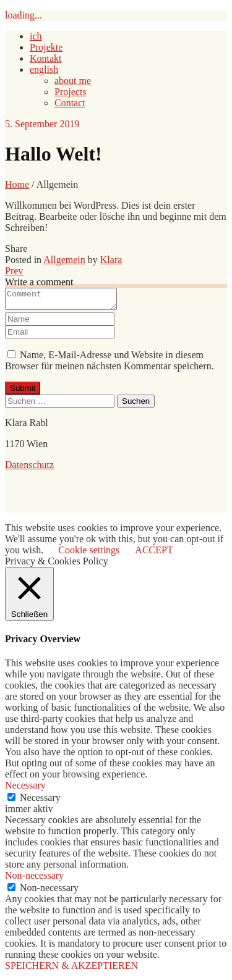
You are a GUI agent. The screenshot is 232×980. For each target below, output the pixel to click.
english (44, 69)
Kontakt (46, 58)
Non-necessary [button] (34, 879)
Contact (70, 103)
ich (36, 36)
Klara (111, 260)
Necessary (40, 801)
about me (73, 81)
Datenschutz (29, 468)
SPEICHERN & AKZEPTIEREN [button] (71, 969)
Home (17, 184)
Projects (71, 92)
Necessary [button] (25, 789)
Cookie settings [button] (89, 554)
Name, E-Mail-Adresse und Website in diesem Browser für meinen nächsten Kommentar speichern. (110, 364)
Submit (23, 392)
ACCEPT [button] (154, 554)
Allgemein (64, 260)
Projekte (46, 47)
